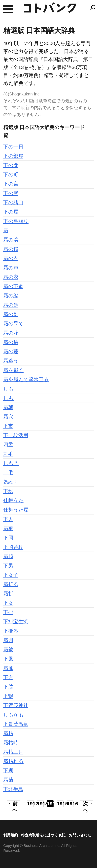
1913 (40, 804)
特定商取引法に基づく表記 (43, 835)
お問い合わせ (80, 835)
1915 (60, 804)
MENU (8, 9)
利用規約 (11, 835)
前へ (15, 807)
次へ (85, 807)
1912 (30, 804)
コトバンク (50, 8)
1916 (70, 804)
